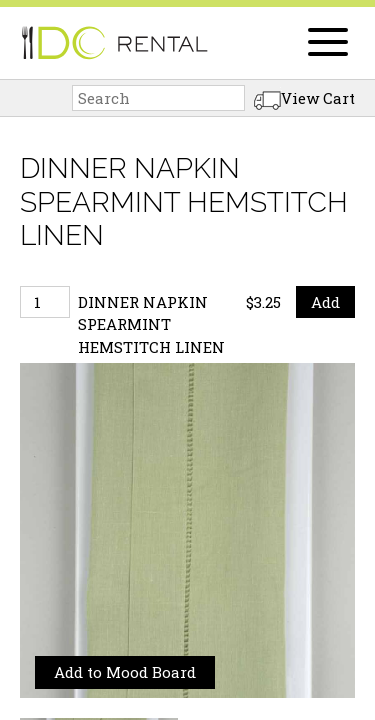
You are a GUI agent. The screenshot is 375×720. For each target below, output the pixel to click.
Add (325, 302)
